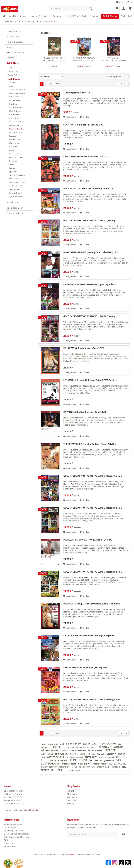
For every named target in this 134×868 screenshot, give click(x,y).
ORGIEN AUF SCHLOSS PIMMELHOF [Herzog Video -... (90, 284)
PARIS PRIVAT (85, 764)
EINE (62, 744)
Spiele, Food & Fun (15, 208)
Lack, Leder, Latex (16, 132)
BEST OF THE (96, 760)
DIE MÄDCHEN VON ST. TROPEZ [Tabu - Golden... (88, 540)
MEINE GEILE (53, 744)
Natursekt (13, 147)
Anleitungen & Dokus (17, 93)
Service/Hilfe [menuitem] (123, 2)
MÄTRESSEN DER (50, 751)
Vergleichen (70, 117)
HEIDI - (44, 744)
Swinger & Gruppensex (18, 182)
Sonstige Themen (16, 193)
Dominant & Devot (16, 108)
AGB (6, 840)
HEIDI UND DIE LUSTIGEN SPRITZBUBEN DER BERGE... (84, 59)
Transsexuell (14, 189)
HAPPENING (62, 754)
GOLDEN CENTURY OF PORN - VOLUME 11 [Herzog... (90, 220)
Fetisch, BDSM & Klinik (17, 52)
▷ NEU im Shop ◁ (14, 31)
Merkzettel (72, 800)
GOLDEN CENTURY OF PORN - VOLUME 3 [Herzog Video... (93, 699)
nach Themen (14, 79)
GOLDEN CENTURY (89, 747)
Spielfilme (13, 172)
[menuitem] (71, 10)
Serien (12, 164)
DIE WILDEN (91, 744)
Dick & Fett (13, 104)
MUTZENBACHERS (109, 744)
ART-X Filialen (10, 846)
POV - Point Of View (16, 157)
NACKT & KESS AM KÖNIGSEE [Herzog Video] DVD (89, 636)
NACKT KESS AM (59, 760)
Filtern (46, 77)
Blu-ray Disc (13, 71)
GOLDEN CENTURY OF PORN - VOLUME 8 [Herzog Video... (93, 476)
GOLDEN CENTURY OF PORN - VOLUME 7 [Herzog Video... (93, 572)
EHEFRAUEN (92, 757)
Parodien (13, 150)
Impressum (9, 843)
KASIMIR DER (73, 747)
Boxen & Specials (16, 75)
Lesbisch (13, 136)
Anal (11, 86)
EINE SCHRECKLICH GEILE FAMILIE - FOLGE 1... (87, 157)
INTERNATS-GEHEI (69, 764)
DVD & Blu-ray (13, 63)
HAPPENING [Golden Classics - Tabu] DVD (85, 412)
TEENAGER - (59, 770)
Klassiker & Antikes (17, 129)
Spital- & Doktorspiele (17, 175)
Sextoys (10, 47)
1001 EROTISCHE (100, 764)
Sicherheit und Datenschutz (16, 834)
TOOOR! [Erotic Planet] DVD (78, 93)
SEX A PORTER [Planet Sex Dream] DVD (83, 125)
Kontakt (70, 791)
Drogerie (11, 58)
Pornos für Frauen (16, 154)
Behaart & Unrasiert (17, 97)
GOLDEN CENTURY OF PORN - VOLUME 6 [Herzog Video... (93, 508)
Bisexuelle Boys (15, 100)
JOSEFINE (59, 747)
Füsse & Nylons (15, 111)
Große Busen (14, 115)
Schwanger (13, 161)
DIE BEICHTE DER (74, 744)
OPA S (75, 767)
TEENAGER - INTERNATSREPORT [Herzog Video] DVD (114, 59)
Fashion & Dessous (15, 42)
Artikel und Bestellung (14, 824)
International (14, 125)
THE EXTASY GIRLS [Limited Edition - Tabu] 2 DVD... (90, 444)
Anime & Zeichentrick (17, 90)
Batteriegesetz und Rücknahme (18, 837)
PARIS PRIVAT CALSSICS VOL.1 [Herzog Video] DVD (89, 189)
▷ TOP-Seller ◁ (13, 37)
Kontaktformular (31, 810)
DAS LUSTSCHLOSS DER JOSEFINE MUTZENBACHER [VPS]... (54, 59)
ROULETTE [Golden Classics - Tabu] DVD (84, 348)
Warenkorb (72, 797)
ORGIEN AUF (105, 747)
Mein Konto (72, 794)
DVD (10, 67)
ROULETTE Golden (88, 754)
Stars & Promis (15, 179)
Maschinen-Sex (15, 140)
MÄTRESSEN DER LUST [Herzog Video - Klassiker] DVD (91, 252)
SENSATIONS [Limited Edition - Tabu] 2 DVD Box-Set (90, 380)
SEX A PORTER (74, 770)
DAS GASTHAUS (78, 751)
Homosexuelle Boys (17, 122)
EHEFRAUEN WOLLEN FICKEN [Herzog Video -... (87, 668)
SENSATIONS (65, 767)
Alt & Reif (13, 83)
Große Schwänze (16, 118)
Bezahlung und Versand (15, 831)
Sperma (12, 168)
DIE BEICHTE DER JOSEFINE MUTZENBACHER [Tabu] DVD (92, 604)
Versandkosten (10, 827)
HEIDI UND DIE (79, 760)
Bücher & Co (12, 203)
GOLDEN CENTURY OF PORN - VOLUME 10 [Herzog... (90, 316)
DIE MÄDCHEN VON (75, 757)
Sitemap (71, 803)
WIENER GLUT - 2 (56, 757)
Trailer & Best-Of (16, 186)
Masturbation (14, 143)
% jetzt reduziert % (16, 197)
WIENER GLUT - (96, 751)
